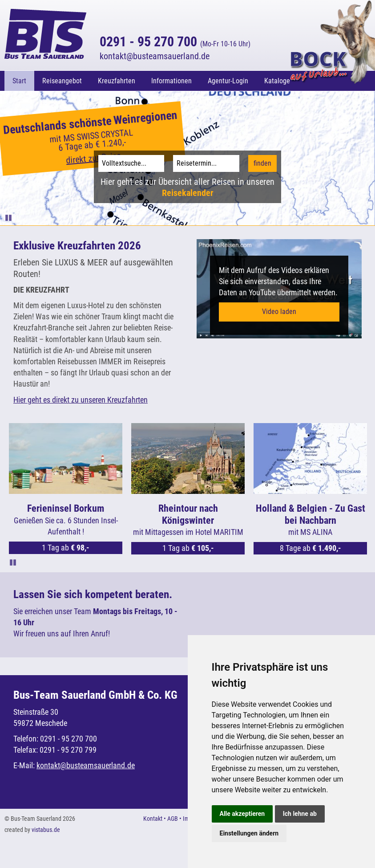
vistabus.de (46, 830)
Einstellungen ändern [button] (249, 833)
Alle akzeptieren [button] (242, 814)
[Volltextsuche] (131, 163)
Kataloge (277, 81)
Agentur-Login (228, 81)
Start (19, 81)
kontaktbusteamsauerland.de (155, 56)
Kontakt (153, 819)
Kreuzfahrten (117, 81)
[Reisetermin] (206, 163)
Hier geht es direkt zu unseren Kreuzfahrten (81, 400)
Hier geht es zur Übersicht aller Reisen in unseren (187, 187)
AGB (173, 819)
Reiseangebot (62, 81)
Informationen (171, 81)
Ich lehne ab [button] (300, 814)
